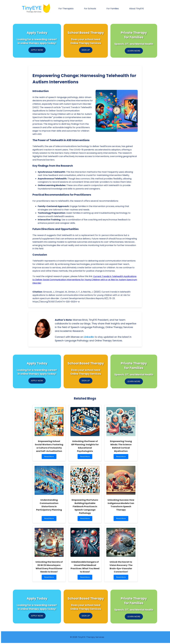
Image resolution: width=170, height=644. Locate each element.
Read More (50, 457)
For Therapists (66, 9)
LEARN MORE (134, 51)
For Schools (90, 9)
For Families (113, 9)
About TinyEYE (137, 9)
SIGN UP (86, 50)
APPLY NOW (37, 50)
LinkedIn (89, 337)
